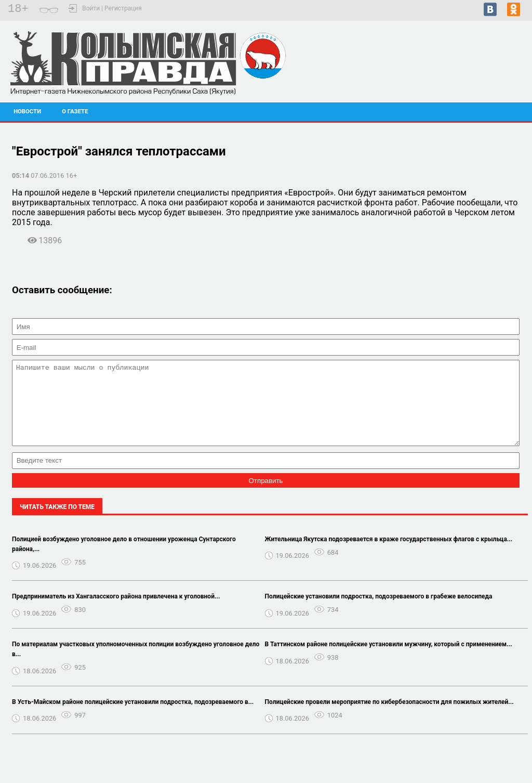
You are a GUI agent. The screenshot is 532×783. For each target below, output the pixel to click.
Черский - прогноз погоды (485, 72)
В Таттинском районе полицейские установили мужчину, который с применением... (389, 660)
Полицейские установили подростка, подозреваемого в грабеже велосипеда (379, 612)
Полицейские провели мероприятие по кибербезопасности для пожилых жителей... (389, 717)
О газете (75, 112)
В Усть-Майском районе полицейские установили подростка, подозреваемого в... (133, 717)
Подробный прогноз (485, 81)
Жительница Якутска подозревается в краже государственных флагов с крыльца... (389, 555)
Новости (27, 112)
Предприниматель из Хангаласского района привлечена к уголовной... (116, 612)
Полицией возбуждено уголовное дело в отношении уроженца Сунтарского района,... (124, 560)
